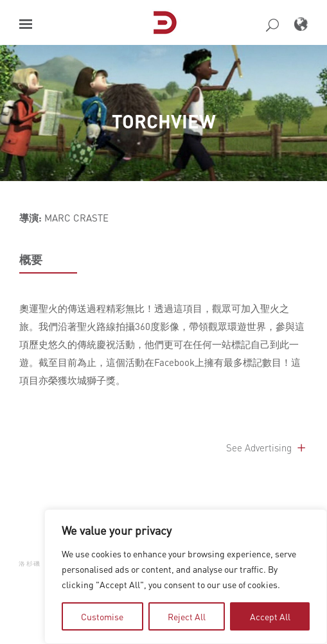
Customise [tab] (102, 616)
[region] (186, 577)
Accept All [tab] (270, 616)
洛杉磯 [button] (30, 563)
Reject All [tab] (187, 616)
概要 (31, 259)
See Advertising (267, 448)
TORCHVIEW (164, 121)
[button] (26, 24)
